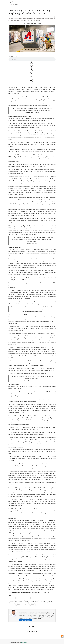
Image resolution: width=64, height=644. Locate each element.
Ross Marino (39, 598)
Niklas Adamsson (42, 601)
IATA (33, 598)
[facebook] (31, 63)
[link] (31, 84)
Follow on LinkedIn (26, 620)
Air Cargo (15, 4)
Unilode (11, 601)
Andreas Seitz (12, 605)
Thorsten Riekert (34, 601)
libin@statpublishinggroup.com (35, 618)
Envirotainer (50, 601)
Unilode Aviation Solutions (49, 598)
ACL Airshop (20, 598)
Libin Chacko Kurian (24, 610)
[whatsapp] (31, 70)
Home (11, 4)
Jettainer (27, 601)
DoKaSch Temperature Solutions (23, 605)
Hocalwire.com (24, 642)
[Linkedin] (31, 73)
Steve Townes (12, 598)
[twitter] (31, 66)
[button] (32, 17)
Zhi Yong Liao (27, 598)
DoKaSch (33, 605)
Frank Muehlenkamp (19, 601)
